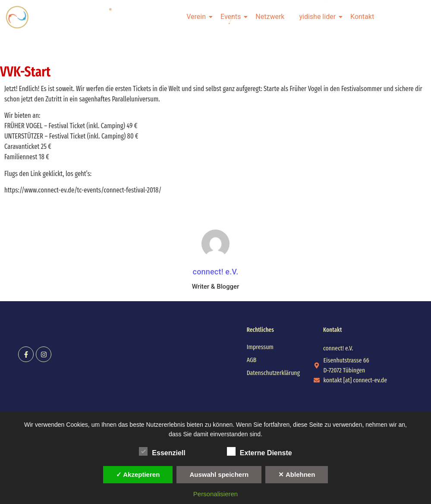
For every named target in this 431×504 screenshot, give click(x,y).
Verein (198, 17)
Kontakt (362, 17)
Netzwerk (270, 17)
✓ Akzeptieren (138, 474)
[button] (338, 348)
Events (232, 17)
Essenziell (162, 451)
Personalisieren (215, 494)
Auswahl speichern (219, 474)
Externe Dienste (260, 451)
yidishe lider (319, 17)
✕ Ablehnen (297, 474)
